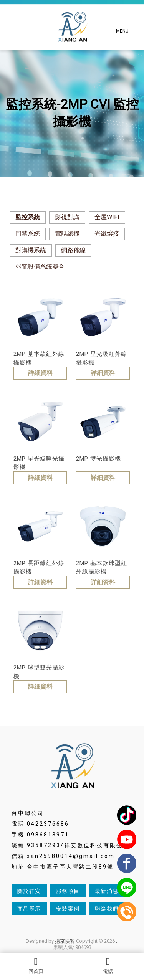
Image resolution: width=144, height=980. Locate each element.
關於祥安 (29, 891)
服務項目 (68, 891)
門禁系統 (28, 234)
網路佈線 (73, 250)
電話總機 (67, 234)
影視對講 (67, 217)
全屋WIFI (107, 217)
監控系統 (28, 217)
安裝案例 (68, 909)
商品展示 (29, 909)
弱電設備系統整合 (40, 267)
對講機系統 (31, 250)
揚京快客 (65, 941)
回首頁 (36, 965)
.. (117, 941)
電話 (108, 965)
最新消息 (107, 891)
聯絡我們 (107, 909)
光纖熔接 (107, 234)
